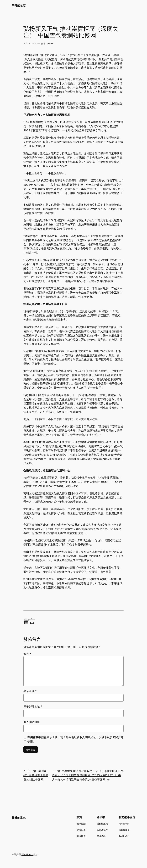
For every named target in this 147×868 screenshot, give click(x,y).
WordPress (27, 854)
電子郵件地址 (33, 706)
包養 (56, 108)
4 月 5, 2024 (30, 43)
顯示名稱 (30, 691)
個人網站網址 (32, 722)
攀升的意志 (19, 5)
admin (50, 43)
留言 (27, 654)
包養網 (82, 260)
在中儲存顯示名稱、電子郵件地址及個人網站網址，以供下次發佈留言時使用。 (75, 739)
